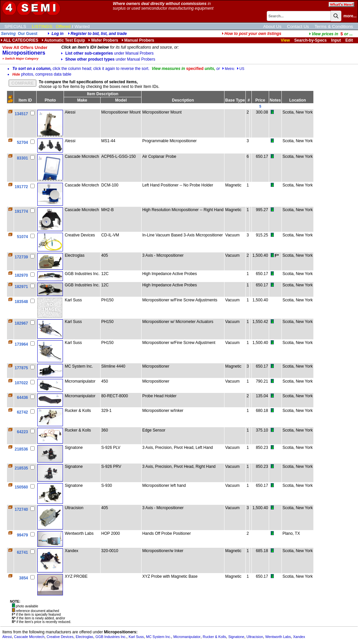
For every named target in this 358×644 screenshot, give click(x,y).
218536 (21, 449)
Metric (228, 69)
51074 (22, 237)
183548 (21, 302)
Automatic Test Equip (63, 40)
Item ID (25, 100)
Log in (58, 34)
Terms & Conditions (334, 26)
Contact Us (298, 26)
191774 (21, 211)
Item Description (103, 94)
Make (82, 100)
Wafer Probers (103, 40)
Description (183, 100)
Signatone (236, 637)
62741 (22, 552)
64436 (22, 398)
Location (298, 100)
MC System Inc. (159, 637)
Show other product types (108, 59)
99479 (22, 535)
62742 (22, 412)
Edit (350, 40)
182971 (21, 287)
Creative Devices (60, 637)
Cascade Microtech (29, 637)
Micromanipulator (187, 637)
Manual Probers (138, 40)
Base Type (235, 100)
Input (336, 40)
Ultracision (255, 637)
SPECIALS (15, 26)
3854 (23, 578)
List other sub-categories (107, 53)
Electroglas (84, 637)
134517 (21, 114)
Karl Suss (136, 637)
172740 (21, 509)
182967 (21, 323)
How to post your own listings (252, 34)
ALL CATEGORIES (19, 40)
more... (350, 16)
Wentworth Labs (278, 637)
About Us (272, 26)
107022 (21, 383)
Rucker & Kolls (214, 637)
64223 (22, 432)
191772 (21, 187)
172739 (21, 257)
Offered (63, 26)
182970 (21, 275)
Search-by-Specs (311, 40)
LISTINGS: (43, 26)
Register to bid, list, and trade (99, 34)
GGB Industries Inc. (111, 637)
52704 (22, 143)
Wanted (82, 26)
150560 (21, 487)
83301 (22, 158)
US (241, 69)
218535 (21, 468)
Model (121, 100)
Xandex (299, 637)
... (331, 34)
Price (260, 100)
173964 (21, 344)
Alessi (7, 637)
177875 (21, 368)
